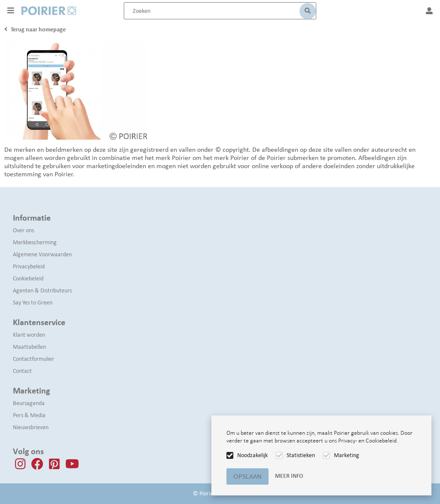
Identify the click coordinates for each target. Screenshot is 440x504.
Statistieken (301, 455)
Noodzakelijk (252, 455)
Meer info (289, 476)
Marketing (347, 455)
